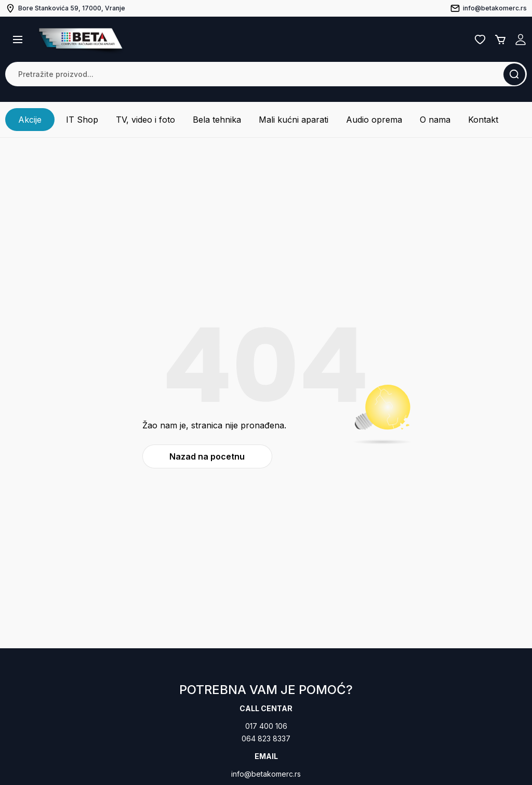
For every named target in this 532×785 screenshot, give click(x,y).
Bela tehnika (217, 120)
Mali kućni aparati (294, 120)
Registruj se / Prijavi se (521, 40)
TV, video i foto (145, 120)
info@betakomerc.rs (266, 774)
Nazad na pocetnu (207, 456)
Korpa (500, 40)
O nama (435, 120)
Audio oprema (374, 120)
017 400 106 (266, 726)
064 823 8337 (266, 738)
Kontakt (483, 120)
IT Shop (82, 120)
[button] (18, 40)
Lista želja (480, 40)
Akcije (30, 120)
